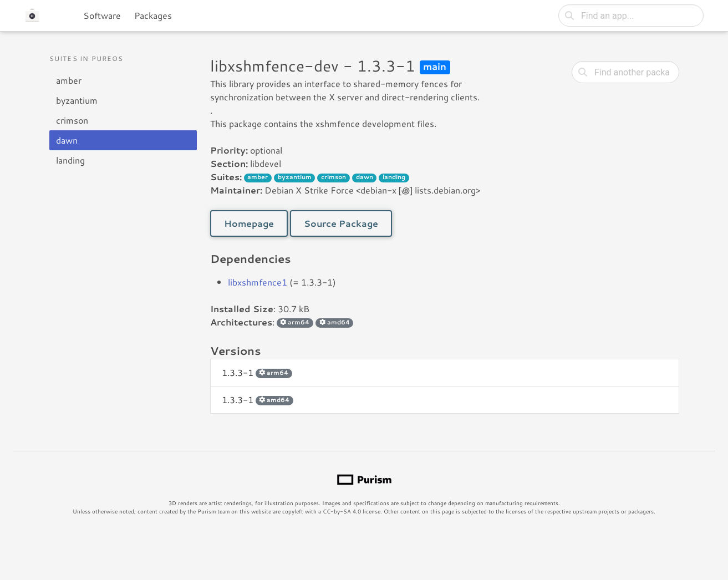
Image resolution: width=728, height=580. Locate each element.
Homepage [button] (249, 223)
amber (69, 80)
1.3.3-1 (257, 372)
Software (102, 15)
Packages (153, 15)
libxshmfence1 (258, 282)
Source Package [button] (341, 223)
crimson (72, 120)
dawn (67, 140)
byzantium (77, 100)
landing (70, 160)
